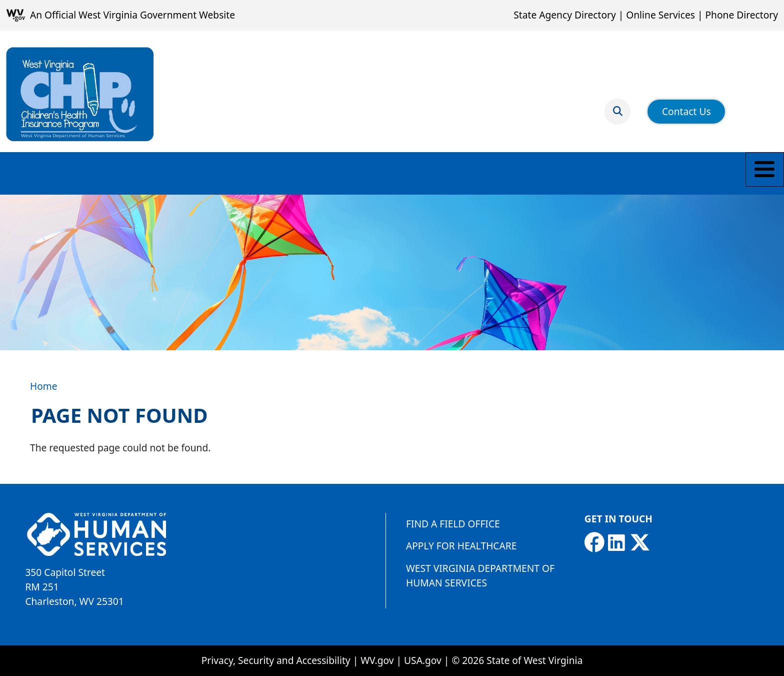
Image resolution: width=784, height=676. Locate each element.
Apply (84, 173)
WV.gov (377, 660)
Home (44, 386)
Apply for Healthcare (461, 546)
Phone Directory (741, 15)
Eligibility (30, 173)
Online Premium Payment (367, 173)
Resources (266, 173)
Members (138, 173)
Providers (201, 173)
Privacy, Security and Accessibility (276, 660)
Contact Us (686, 105)
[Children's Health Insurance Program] (80, 94)
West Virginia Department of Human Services (480, 575)
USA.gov (423, 660)
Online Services (660, 15)
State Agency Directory (564, 15)
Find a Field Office (453, 524)
